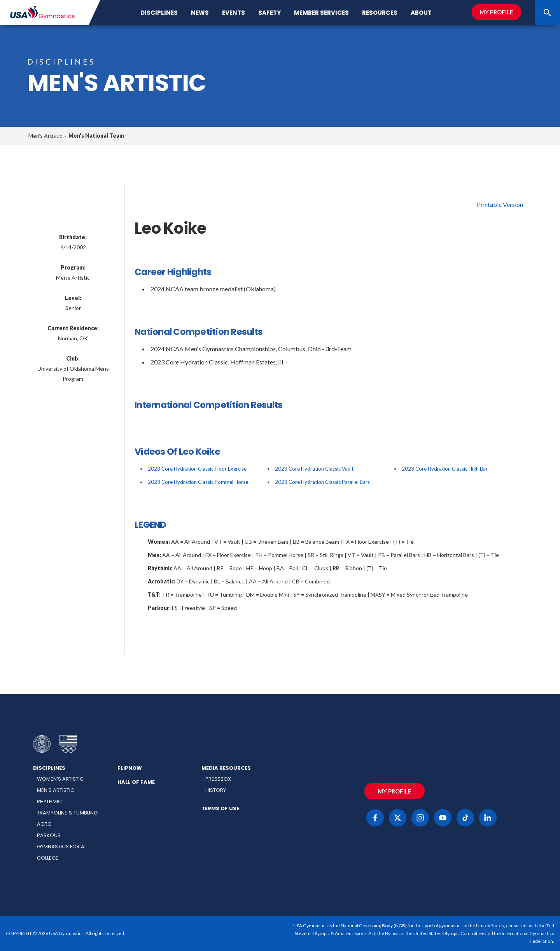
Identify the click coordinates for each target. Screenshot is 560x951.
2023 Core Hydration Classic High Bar (445, 469)
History (216, 790)
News (200, 13)
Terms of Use (220, 808)
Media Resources (226, 768)
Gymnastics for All (63, 847)
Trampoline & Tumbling (67, 813)
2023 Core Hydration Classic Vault (314, 469)
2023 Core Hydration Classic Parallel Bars (322, 482)
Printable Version (500, 204)
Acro (44, 824)
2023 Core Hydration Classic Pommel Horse (198, 482)
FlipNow (130, 768)
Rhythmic (49, 801)
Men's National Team (96, 136)
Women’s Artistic (60, 779)
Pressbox (218, 779)
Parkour (49, 835)
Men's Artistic (45, 136)
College (48, 858)
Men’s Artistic (56, 790)
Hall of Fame (136, 782)
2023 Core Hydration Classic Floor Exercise (197, 469)
